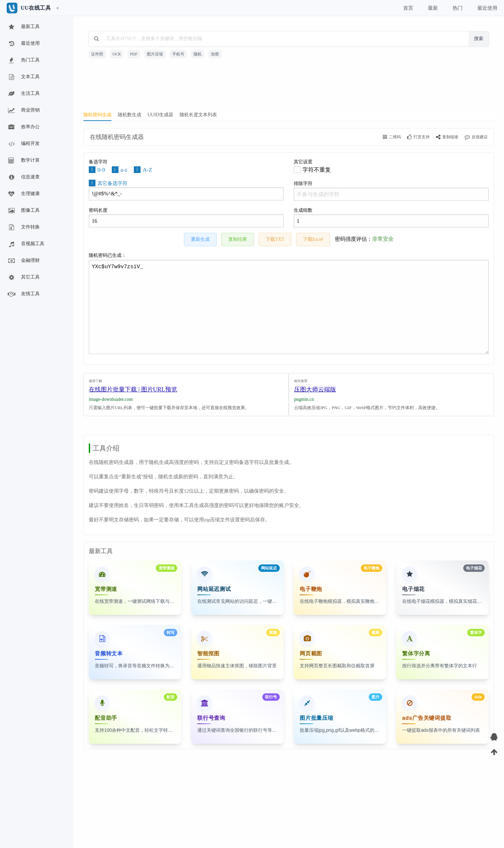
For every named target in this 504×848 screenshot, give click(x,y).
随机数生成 (130, 115)
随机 (198, 54)
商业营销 (23, 111)
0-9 (101, 170)
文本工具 (23, 77)
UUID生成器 (160, 115)
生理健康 (23, 194)
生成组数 (391, 218)
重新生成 (200, 239)
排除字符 (391, 191)
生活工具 (23, 94)
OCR (117, 54)
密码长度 (186, 218)
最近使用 (23, 44)
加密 (215, 54)
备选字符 (98, 162)
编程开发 (23, 144)
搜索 (479, 39)
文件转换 (23, 227)
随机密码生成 (97, 115)
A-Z (147, 170)
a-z (124, 170)
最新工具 (23, 27)
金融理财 (23, 261)
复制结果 (238, 239)
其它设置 (303, 162)
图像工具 (23, 211)
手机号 (178, 54)
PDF (134, 54)
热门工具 (23, 60)
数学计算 (23, 161)
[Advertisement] (289, 86)
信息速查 (23, 177)
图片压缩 (155, 54)
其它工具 (23, 278)
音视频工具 (26, 244)
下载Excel (313, 239)
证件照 (97, 54)
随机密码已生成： (289, 303)
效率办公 (23, 127)
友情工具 (23, 294)
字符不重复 (317, 170)
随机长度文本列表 (198, 115)
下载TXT (275, 239)
